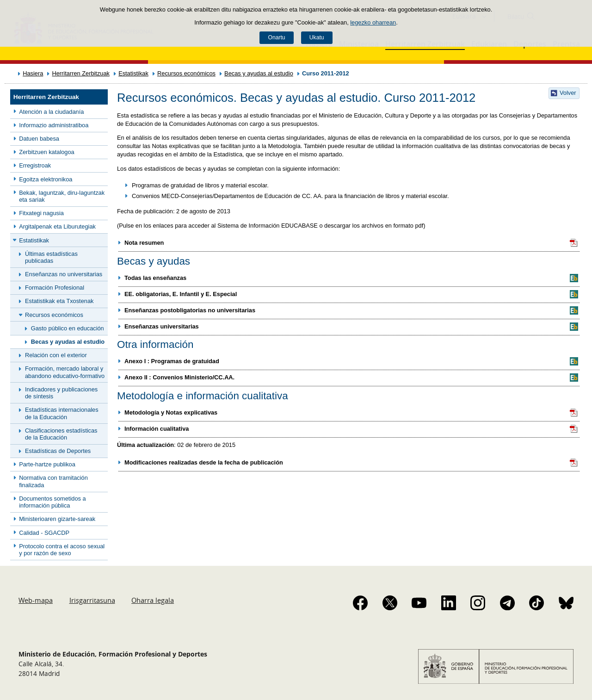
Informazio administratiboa (54, 125)
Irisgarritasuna (92, 600)
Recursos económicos (186, 73)
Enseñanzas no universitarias (64, 274)
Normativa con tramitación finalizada (53, 481)
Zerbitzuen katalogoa (47, 152)
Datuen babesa (39, 139)
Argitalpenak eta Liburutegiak (57, 226)
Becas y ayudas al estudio (259, 73)
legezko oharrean (373, 22)
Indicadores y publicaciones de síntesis (61, 393)
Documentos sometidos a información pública (52, 502)
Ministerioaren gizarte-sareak (57, 519)
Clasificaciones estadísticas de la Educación (61, 434)
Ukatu (317, 37)
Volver (568, 93)
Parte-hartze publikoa (47, 464)
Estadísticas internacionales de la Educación (62, 413)
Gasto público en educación (68, 328)
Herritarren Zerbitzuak (80, 73)
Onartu (276, 37)
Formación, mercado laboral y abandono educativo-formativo (65, 372)
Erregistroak (35, 165)
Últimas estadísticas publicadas (51, 257)
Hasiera (33, 73)
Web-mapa (36, 600)
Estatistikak (133, 73)
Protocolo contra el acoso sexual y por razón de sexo (62, 550)
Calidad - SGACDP (44, 533)
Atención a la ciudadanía (51, 112)
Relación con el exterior (56, 355)
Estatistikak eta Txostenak (59, 301)
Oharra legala (153, 600)
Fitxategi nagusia (41, 213)
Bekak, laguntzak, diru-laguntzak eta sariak (62, 196)
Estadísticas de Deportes (58, 451)
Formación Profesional (55, 288)
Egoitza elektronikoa (46, 179)
